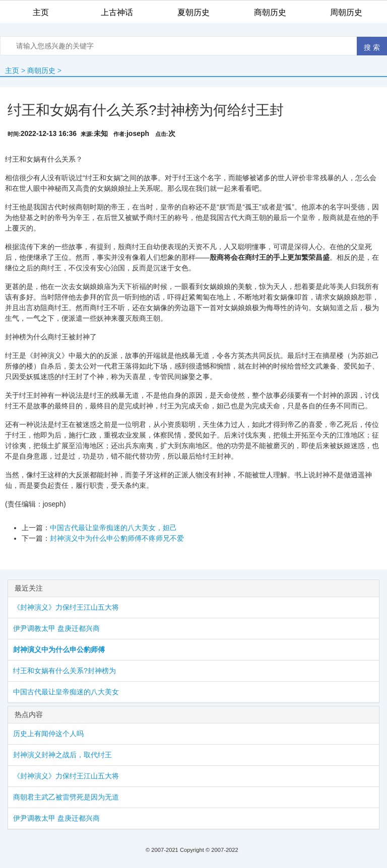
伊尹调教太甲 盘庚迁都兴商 (56, 628)
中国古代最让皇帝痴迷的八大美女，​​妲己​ (113, 528)
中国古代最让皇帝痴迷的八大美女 (66, 692)
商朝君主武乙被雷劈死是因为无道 (66, 797)
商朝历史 (41, 70)
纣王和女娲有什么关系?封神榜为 (64, 671)
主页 (12, 70)
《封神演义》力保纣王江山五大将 (66, 607)
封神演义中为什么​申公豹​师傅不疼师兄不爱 (117, 538)
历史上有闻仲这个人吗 (48, 734)
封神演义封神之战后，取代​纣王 (62, 755)
